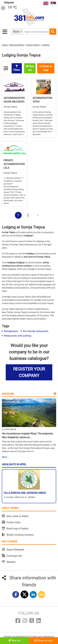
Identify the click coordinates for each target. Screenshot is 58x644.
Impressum (48, 637)
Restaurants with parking (16, 336)
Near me (14, 641)
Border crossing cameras (20, 535)
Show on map (43, 641)
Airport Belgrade (15, 550)
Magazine (8, 394)
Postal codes (14, 522)
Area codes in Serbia (18, 516)
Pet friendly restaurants (35, 331)
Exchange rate (14, 556)
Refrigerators (10, 331)
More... (5, 457)
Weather (11, 562)
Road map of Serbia (17, 529)
